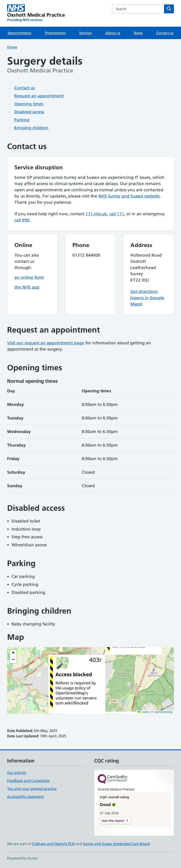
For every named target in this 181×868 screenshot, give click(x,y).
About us (113, 33)
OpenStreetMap (163, 712)
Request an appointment (39, 96)
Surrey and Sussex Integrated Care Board (116, 844)
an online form (29, 277)
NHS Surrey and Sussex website (129, 196)
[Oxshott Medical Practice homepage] (36, 13)
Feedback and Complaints (28, 781)
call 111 (117, 214)
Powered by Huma (22, 858)
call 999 (22, 220)
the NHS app (27, 287)
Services (85, 33)
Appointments (19, 33)
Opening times (29, 104)
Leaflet (143, 712)
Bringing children (31, 128)
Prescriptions (55, 33)
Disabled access (29, 112)
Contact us (165, 33)
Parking (22, 120)
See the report (113, 821)
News (138, 33)
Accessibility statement (26, 797)
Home (12, 47)
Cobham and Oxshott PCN (53, 844)
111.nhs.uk (96, 214)
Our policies (17, 773)
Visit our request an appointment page (46, 343)
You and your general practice (32, 789)
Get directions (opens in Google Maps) (147, 298)
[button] (13, 653)
